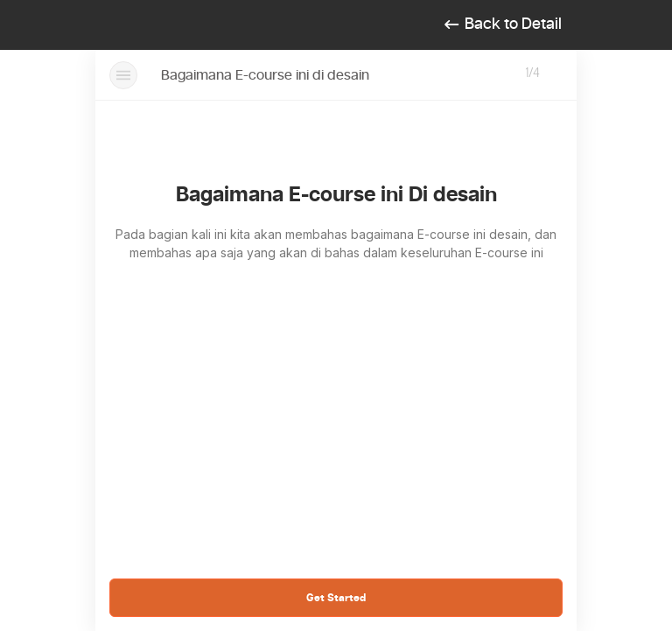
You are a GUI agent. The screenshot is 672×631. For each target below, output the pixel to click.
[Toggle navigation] (123, 25)
